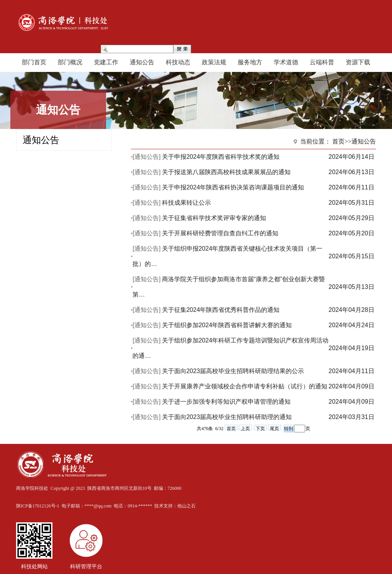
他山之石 (186, 506)
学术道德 (286, 62)
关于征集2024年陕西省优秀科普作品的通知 (221, 310)
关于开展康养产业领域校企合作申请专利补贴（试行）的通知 (245, 386)
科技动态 (178, 62)
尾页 (274, 428)
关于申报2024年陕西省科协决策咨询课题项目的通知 (233, 187)
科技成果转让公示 (186, 203)
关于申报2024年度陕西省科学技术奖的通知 (221, 157)
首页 (231, 428)
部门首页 (34, 62)
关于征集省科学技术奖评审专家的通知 (214, 218)
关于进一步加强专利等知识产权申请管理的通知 (226, 402)
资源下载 (358, 62)
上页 (245, 428)
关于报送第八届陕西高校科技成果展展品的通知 (226, 172)
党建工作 (106, 62)
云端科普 (322, 62)
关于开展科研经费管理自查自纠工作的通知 (220, 233)
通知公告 (142, 62)
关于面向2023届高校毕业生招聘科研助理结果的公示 (233, 371)
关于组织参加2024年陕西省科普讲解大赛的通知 (227, 325)
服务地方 (250, 62)
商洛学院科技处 (32, 488)
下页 (260, 428)
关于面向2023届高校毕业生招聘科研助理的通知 (227, 417)
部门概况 (70, 62)
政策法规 (214, 62)
